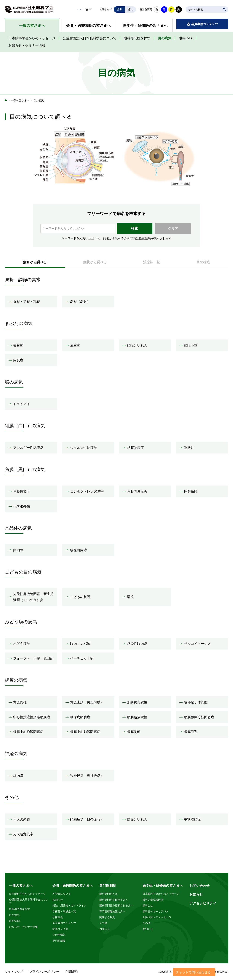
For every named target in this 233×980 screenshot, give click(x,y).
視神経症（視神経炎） (87, 776)
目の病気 (165, 38)
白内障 (18, 550)
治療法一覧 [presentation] (151, 262)
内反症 (18, 360)
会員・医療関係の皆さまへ (89, 26)
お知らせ (58, 900)
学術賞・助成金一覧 (64, 911)
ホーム (6, 101)
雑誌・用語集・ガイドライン (69, 905)
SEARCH (224, 10)
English (87, 9)
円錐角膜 (191, 491)
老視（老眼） (80, 302)
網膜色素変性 (137, 717)
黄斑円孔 (20, 702)
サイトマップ (14, 972)
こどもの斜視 (80, 597)
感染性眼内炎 (137, 644)
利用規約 (72, 972)
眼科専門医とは (108, 894)
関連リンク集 (60, 929)
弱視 (130, 597)
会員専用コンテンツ (205, 24)
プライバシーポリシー (44, 972)
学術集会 (58, 917)
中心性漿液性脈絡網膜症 (32, 717)
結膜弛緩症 (135, 448)
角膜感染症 (22, 491)
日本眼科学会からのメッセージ (32, 38)
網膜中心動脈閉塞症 (85, 732)
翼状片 (189, 448)
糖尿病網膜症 (80, 717)
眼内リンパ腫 (80, 644)
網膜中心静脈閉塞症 (28, 732)
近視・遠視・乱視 (27, 302)
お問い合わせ (200, 886)
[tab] (35, 262)
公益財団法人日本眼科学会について (90, 38)
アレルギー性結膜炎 (28, 448)
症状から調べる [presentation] (95, 262)
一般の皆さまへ (32, 26)
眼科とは (148, 905)
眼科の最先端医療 (153, 900)
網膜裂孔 (191, 732)
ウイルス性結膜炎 (84, 448)
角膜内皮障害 (137, 491)
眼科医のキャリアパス (156, 911)
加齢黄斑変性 (137, 702)
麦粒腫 (75, 345)
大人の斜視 (22, 819)
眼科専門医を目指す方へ (114, 900)
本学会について (62, 894)
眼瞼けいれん (137, 345)
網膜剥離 (134, 732)
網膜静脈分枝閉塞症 (199, 717)
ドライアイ (22, 404)
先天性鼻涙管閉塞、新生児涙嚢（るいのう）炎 (33, 597)
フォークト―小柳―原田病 (33, 658)
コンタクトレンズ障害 (87, 491)
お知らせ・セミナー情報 (27, 45)
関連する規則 (107, 917)
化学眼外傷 (22, 506)
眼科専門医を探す (137, 38)
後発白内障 (79, 550)
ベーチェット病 (82, 658)
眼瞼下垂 (191, 345)
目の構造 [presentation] (203, 262)
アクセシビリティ (203, 903)
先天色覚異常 (23, 834)
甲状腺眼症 (192, 819)
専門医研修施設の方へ (112, 911)
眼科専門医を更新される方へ (116, 905)
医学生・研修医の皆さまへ (145, 26)
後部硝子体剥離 (196, 702)
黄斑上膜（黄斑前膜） (87, 702)
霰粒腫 (18, 345)
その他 (103, 923)
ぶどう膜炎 (22, 644)
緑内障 (18, 776)
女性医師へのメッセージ (157, 917)
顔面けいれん (137, 819)
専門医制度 (59, 941)
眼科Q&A (186, 38)
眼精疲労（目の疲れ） (87, 819)
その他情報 (59, 935)
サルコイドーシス (197, 644)
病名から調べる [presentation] (35, 262)
